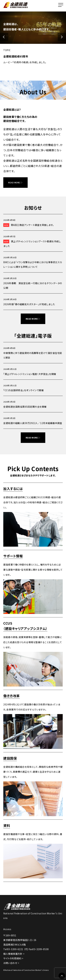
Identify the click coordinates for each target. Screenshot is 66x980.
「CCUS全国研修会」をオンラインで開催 (23, 390)
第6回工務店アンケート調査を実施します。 (29, 225)
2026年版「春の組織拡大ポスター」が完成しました (29, 304)
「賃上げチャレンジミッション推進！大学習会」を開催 (30, 374)
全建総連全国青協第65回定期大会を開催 (25, 407)
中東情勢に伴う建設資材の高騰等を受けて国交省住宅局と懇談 (33, 355)
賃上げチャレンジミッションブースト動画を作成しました (32, 244)
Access (7, 929)
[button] (4, 37)
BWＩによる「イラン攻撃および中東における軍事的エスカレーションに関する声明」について (33, 264)
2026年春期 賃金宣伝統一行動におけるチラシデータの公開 (33, 285)
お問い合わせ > (11, 963)
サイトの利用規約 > (13, 958)
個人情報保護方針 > (14, 954)
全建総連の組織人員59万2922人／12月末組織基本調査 (33, 423)
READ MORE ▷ (15, 182)
